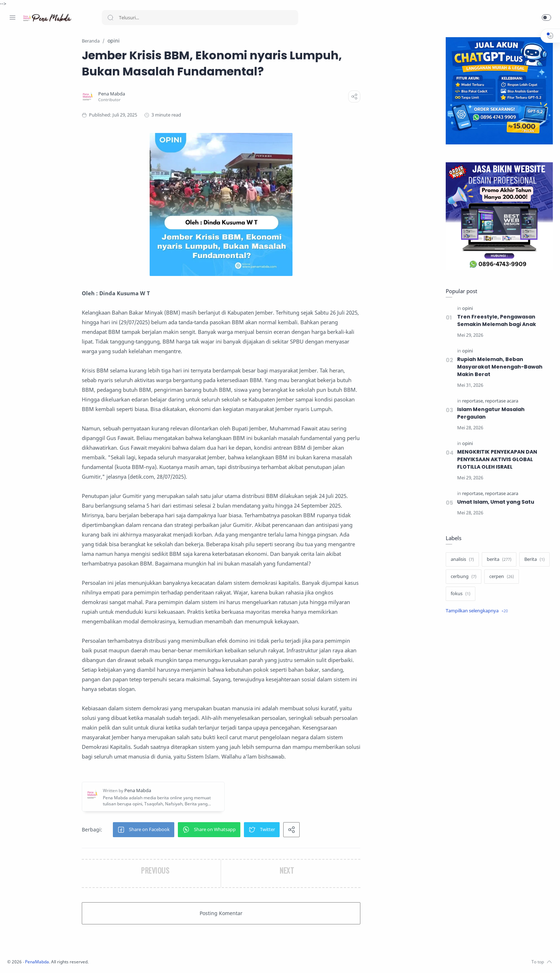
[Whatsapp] (55, 959)
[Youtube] (45, 959)
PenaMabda (133, 962)
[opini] (466, 309)
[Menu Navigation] (12, 18)
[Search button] (110, 18)
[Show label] (475, 611)
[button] (546, 18)
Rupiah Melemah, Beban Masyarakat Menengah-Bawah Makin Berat (498, 367)
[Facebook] (12, 959)
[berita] (497, 560)
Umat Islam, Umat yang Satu (494, 502)
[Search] (200, 18)
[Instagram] (23, 959)
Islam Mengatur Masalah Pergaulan (489, 413)
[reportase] (471, 401)
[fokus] (459, 594)
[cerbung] (462, 577)
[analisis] (461, 560)
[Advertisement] (497, 740)
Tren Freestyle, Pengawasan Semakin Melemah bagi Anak (495, 321)
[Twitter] (34, 959)
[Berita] (533, 560)
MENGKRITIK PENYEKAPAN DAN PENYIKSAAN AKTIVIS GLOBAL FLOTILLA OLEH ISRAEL (496, 460)
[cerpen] (500, 577)
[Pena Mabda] (158, 94)
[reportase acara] (500, 401)
